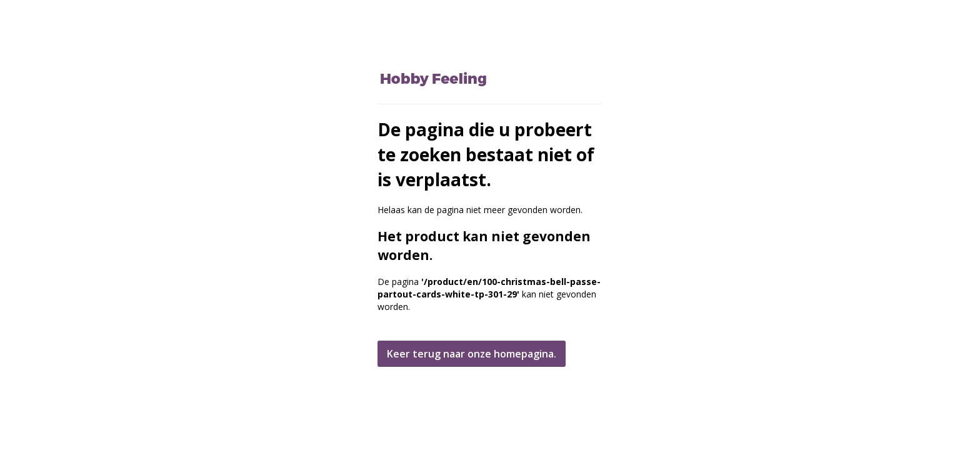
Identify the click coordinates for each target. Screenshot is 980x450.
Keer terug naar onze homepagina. (472, 354)
